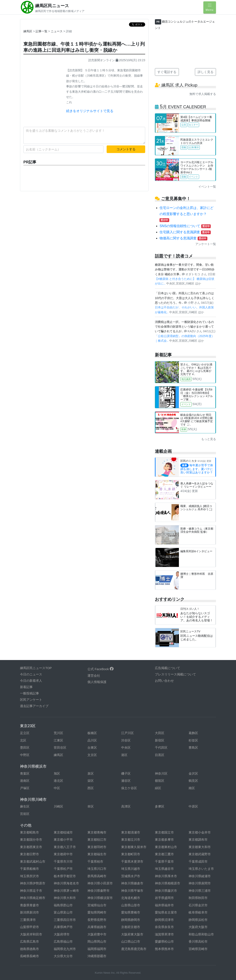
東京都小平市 (63, 840)
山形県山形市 (131, 905)
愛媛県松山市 (164, 941)
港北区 (58, 781)
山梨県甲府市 (29, 927)
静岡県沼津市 (164, 920)
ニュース (57, 31)
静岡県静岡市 (131, 920)
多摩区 (160, 806)
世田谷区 (60, 748)
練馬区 (28, 31)
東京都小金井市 (200, 832)
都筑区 (160, 781)
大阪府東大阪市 (132, 934)
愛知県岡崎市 (97, 912)
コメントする (126, 149)
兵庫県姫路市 (97, 927)
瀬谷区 (126, 781)
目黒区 (160, 755)
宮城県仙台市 (97, 905)
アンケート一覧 (206, 244)
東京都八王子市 (65, 847)
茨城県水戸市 (131, 876)
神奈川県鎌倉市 (132, 883)
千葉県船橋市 (29, 869)
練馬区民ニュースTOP (36, 668)
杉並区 (193, 740)
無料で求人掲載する (203, 94)
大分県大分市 (63, 956)
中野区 (25, 755)
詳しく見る (206, 72)
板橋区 (92, 733)
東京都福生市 (97, 854)
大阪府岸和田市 (31, 934)
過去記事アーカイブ (34, 706)
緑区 (158, 788)
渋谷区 (126, 740)
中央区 (126, 748)
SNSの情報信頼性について (185, 226)
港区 (124, 755)
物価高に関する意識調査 (183, 238)
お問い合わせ (164, 681)
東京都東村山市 (166, 847)
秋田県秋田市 (198, 898)
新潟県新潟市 (29, 912)
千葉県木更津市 (132, 861)
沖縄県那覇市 (97, 956)
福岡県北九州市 (65, 949)
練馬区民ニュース (52, 6)
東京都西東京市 (31, 847)
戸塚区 (25, 788)
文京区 (92, 755)
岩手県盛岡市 (164, 898)
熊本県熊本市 (164, 949)
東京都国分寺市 (31, 840)
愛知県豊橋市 (131, 912)
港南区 (25, 781)
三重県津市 (28, 920)
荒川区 (58, 733)
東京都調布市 (198, 840)
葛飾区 (193, 733)
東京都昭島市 (29, 832)
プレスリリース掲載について (175, 674)
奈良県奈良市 (164, 927)
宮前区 (25, 814)
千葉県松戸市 (63, 869)
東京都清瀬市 (131, 832)
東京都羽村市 (97, 847)
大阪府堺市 (62, 934)
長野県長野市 (97, 920)
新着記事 (26, 687)
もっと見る (209, 439)
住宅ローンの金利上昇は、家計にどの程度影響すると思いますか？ (186, 214)
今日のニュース (31, 674)
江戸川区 (127, 733)
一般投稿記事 (29, 693)
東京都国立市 (164, 832)
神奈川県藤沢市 (166, 891)
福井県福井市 (164, 905)
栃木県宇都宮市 (65, 876)
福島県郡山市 (63, 905)
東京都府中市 (63, 854)
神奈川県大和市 (65, 898)
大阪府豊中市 (97, 934)
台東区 (92, 748)
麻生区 (25, 806)
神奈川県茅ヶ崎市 (66, 891)
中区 (57, 788)
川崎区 (58, 806)
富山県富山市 (63, 912)
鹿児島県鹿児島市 (134, 949)
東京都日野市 (29, 854)
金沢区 (193, 773)
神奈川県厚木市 (166, 876)
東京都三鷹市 (164, 854)
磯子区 (126, 773)
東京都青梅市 (97, 832)
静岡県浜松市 (198, 920)
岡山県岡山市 (97, 941)
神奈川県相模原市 (168, 883)
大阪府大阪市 (198, 927)
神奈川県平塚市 (132, 891)
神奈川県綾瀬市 (200, 876)
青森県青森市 (29, 905)
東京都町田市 (131, 854)
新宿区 (160, 740)
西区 (91, 788)
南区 (192, 788)
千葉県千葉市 (164, 861)
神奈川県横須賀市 (100, 898)
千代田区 (161, 748)
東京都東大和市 (200, 847)
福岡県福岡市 (97, 949)
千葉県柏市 (95, 861)
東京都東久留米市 (134, 847)
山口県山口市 (131, 941)
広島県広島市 (29, 941)
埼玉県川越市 (131, 869)
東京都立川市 (131, 840)
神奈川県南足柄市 (33, 898)
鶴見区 (193, 781)
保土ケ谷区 (129, 788)
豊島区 (193, 748)
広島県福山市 (63, 941)
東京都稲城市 (63, 832)
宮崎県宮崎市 (198, 949)
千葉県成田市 (198, 861)
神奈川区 (161, 773)
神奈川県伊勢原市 (33, 883)
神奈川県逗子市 (31, 891)
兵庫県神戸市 (63, 927)
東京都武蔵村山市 (33, 861)
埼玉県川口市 (97, 869)
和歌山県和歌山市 (201, 934)
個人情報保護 (97, 682)
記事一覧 (42, 31)
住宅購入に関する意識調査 (185, 232)
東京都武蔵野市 (200, 854)
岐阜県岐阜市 (198, 912)
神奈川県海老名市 (66, 883)
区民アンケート (31, 700)
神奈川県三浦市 (200, 891)
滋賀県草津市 (164, 934)
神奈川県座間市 (200, 883)
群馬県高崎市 (97, 876)
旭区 (57, 773)
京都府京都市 (131, 927)
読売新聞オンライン (102, 60)
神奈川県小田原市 (100, 883)
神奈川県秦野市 (99, 891)
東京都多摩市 (164, 840)
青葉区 (25, 773)
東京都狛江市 (97, 840)
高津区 (126, 806)
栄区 (91, 781)
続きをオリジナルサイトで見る (90, 111)
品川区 (92, 740)
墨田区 (25, 748)
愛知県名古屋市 (166, 912)
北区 (23, 740)
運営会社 (94, 676)
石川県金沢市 (198, 905)
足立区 (25, 733)
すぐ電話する (167, 72)
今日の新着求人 (31, 681)
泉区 (91, 773)
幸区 (91, 806)
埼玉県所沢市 (29, 876)
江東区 (58, 740)
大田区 (160, 733)
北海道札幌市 (131, 898)
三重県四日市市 (65, 920)
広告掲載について (168, 668)
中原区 (193, 806)
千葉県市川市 (63, 861)
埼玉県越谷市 (164, 869)
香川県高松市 (198, 941)
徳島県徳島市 (29, 949)
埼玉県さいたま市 (201, 869)
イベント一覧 (207, 187)
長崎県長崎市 (29, 956)
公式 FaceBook (101, 669)
